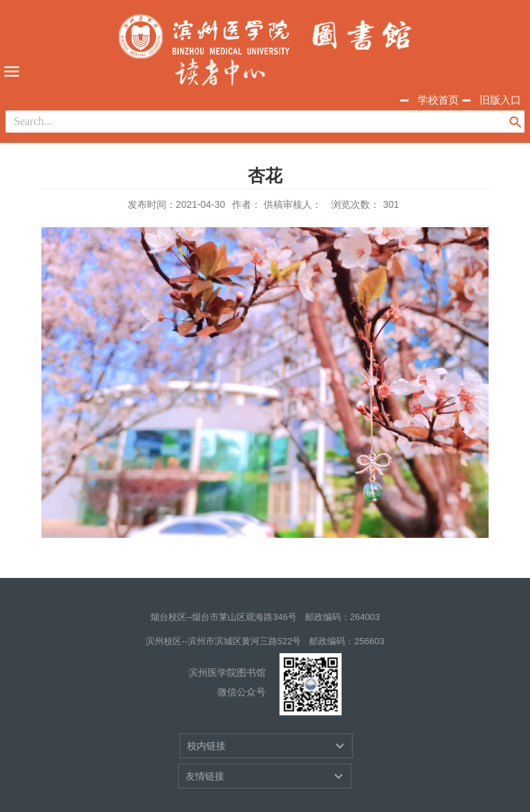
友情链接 (205, 776)
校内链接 (206, 746)
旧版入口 (500, 100)
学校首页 (438, 100)
